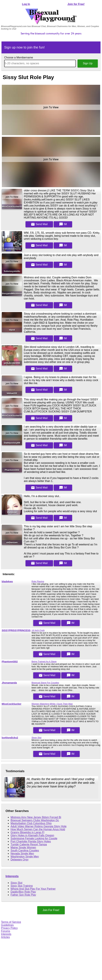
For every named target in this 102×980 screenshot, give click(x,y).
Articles (5, 937)
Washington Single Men (25, 857)
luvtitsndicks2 (10, 738)
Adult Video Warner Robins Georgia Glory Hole (39, 826)
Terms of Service (11, 922)
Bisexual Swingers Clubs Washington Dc (35, 820)
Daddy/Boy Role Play (23, 892)
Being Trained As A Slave (44, 661)
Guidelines (7, 925)
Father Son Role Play (23, 895)
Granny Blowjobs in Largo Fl (27, 832)
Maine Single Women (23, 847)
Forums (6, 931)
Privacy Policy (9, 928)
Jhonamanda (9, 683)
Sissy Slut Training (22, 886)
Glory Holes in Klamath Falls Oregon (32, 835)
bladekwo (7, 581)
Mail (39, 224)
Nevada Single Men (22, 854)
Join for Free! (76, 4)
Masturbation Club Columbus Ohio (31, 823)
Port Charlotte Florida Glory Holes (31, 841)
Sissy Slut (36, 738)
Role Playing (38, 581)
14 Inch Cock (38, 630)
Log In (26, 4)
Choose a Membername (19, 57)
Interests (12, 876)
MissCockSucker (11, 704)
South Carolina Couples (25, 850)
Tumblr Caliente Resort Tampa (29, 844)
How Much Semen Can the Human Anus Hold (38, 829)
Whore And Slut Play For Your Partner (33, 889)
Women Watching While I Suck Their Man (52, 704)
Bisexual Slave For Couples (45, 683)
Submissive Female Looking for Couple (34, 838)
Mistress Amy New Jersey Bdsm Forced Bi (36, 817)
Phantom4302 (10, 662)
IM (63, 224)
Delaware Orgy (20, 860)
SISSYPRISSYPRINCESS (16, 630)
